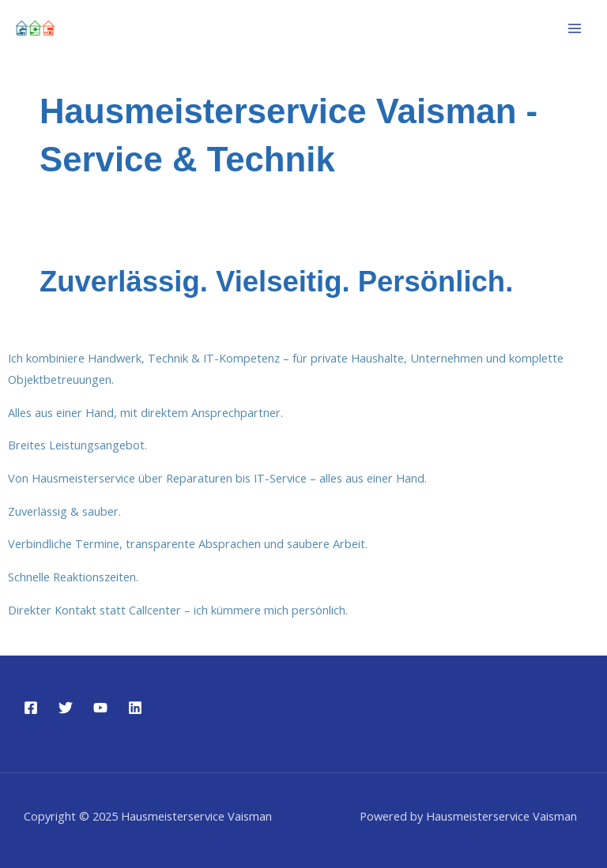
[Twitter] (66, 708)
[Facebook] (31, 708)
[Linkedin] (135, 708)
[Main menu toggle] (575, 28)
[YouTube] (100, 708)
